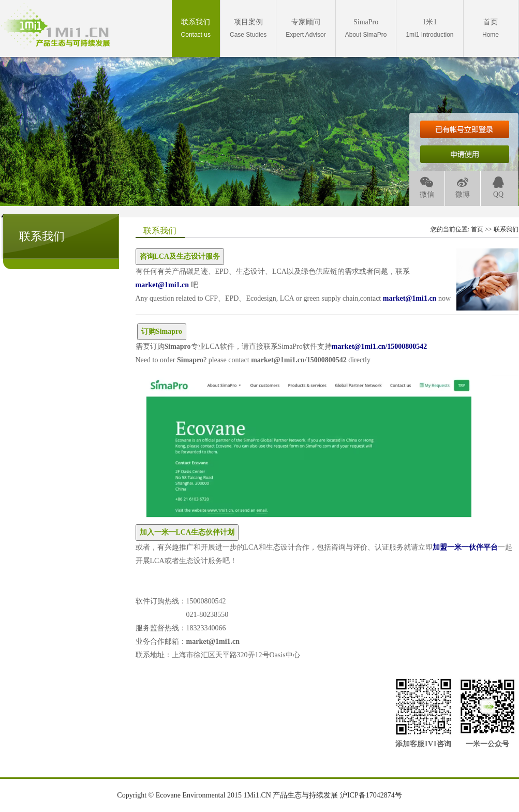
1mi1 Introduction (429, 28)
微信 (427, 188)
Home (491, 28)
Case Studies (248, 28)
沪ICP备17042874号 (371, 795)
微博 (463, 188)
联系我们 (506, 229)
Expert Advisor (306, 28)
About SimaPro (366, 28)
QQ (498, 188)
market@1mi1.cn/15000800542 (299, 360)
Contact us (196, 28)
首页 (477, 229)
